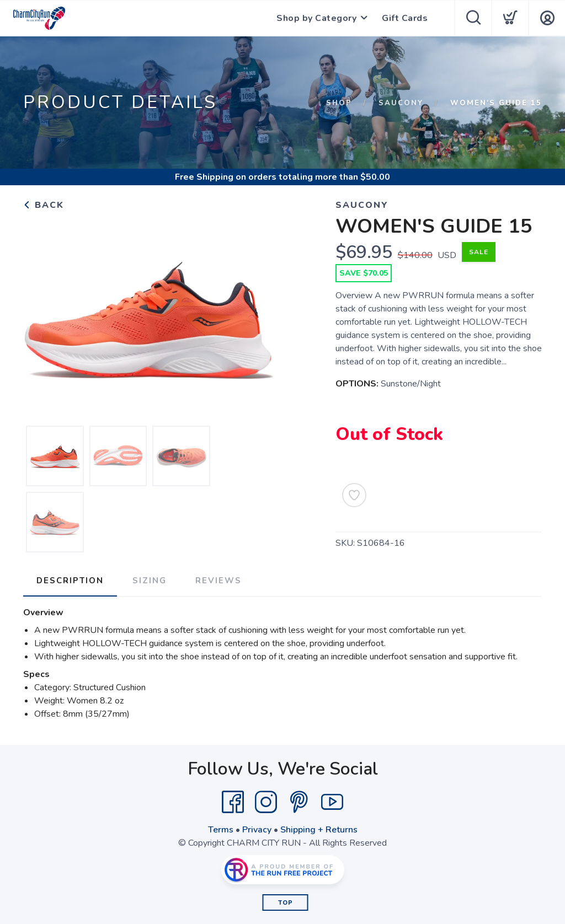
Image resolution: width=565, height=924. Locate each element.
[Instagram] (266, 802)
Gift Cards (405, 18)
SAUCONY (401, 103)
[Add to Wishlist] (354, 495)
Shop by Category (316, 18)
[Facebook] (233, 802)
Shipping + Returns (319, 830)
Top (286, 903)
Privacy (257, 830)
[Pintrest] (299, 802)
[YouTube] (332, 802)
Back (44, 205)
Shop (339, 103)
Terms (221, 830)
